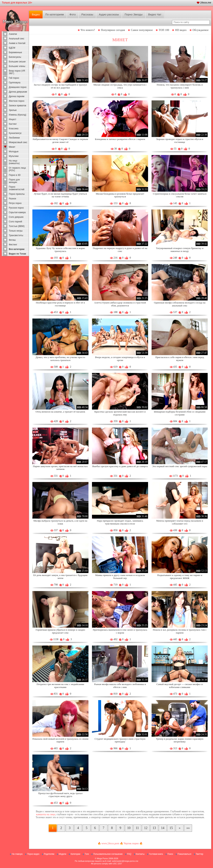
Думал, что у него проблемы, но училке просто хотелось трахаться (60, 359)
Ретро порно (15, 203)
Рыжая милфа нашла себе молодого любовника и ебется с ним (120, 686)
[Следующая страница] (180, 828)
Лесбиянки (14, 138)
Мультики (14, 156)
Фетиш (12, 240)
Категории (75, 854)
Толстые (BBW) (17, 226)
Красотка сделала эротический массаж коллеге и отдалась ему (120, 413)
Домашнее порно (18, 87)
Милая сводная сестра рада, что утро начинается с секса (120, 86)
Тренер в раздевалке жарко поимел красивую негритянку (180, 740)
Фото (73, 15)
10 (129, 828)
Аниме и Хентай (17, 43)
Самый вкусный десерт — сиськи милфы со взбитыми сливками (180, 686)
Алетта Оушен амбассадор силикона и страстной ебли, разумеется (120, 304)
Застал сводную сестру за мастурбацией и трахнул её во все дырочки (60, 86)
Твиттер (199, 854)
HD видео (181, 30)
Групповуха (15, 83)
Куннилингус (15, 133)
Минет (12, 147)
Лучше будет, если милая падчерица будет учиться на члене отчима (60, 195)
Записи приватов (17, 106)
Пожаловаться (184, 854)
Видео (36, 15)
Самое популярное (142, 30)
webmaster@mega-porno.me (125, 861)
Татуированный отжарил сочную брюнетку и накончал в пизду (180, 250)
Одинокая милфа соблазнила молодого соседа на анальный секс (180, 304)
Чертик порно (131, 843)
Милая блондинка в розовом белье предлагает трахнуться (120, 195)
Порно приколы (17, 194)
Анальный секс (17, 39)
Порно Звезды (134, 15)
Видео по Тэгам (17, 254)
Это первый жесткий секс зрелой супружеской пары (180, 466)
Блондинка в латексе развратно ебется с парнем (120, 139)
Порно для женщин (14, 181)
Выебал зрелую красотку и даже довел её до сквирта (120, 466)
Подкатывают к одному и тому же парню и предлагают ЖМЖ (180, 577)
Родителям (49, 854)
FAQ (129, 854)
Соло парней (15, 222)
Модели (62, 854)
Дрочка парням (17, 96)
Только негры (16, 231)
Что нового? (88, 30)
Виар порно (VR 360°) (17, 72)
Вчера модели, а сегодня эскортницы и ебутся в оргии (120, 359)
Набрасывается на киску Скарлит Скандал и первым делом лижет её (60, 141)
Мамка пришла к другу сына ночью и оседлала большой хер (120, 577)
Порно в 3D (15, 175)
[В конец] (188, 828)
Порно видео (33, 854)
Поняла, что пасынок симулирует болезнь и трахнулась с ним (180, 86)
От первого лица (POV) (17, 169)
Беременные (15, 52)
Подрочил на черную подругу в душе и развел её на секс (120, 250)
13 (154, 828)
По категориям (55, 15)
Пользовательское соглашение (108, 854)
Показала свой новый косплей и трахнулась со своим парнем (60, 740)
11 (137, 828)
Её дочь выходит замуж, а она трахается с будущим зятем (60, 577)
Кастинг (13, 124)
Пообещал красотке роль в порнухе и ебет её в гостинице (60, 304)
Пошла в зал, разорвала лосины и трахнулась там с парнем (180, 631)
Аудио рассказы (109, 15)
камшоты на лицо (46, 814)
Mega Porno (102, 858)
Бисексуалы (15, 57)
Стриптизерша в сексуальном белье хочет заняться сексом (180, 195)
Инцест (13, 119)
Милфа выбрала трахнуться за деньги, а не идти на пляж (60, 522)
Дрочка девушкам (18, 92)
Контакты (140, 854)
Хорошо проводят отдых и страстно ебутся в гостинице (180, 141)
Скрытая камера (17, 212)
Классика (14, 129)
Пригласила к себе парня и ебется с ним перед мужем (180, 359)
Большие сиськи (17, 62)
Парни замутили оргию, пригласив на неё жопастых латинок (60, 468)
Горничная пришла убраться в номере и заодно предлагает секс (60, 631)
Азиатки (13, 34)
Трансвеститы (16, 235)
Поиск (170, 854)
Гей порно (14, 78)
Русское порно (16, 208)
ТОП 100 (164, 30)
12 (146, 828)
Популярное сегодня (113, 30)
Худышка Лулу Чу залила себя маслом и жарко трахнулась (60, 250)
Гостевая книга (156, 854)
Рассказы (87, 15)
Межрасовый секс (18, 142)
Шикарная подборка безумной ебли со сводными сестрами (180, 413)
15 (171, 828)
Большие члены (17, 66)
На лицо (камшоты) (14, 162)
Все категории (17, 249)
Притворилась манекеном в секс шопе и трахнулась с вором (120, 631)
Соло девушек (16, 217)
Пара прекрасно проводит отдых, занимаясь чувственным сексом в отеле (120, 522)
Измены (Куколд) (17, 115)
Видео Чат (155, 15)
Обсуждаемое (201, 30)
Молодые (14, 152)
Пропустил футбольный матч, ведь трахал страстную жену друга (60, 795)
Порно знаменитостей (17, 188)
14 (163, 828)
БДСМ (12, 48)
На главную (17, 854)
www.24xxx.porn (110, 843)
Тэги (87, 854)
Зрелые (13, 110)
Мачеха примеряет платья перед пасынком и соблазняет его (180, 522)
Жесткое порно (17, 101)
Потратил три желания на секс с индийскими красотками (60, 686)
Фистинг (13, 245)
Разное (13, 199)
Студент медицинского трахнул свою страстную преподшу (120, 740)
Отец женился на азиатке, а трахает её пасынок (60, 412)
